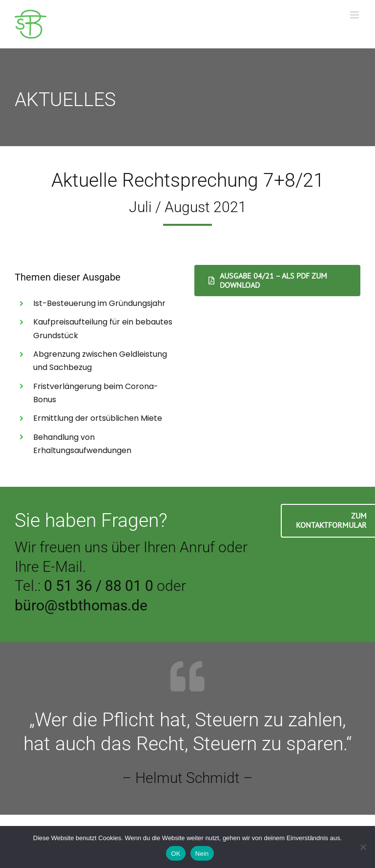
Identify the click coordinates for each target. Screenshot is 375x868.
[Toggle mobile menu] (355, 15)
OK (176, 854)
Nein (202, 854)
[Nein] (363, 847)
